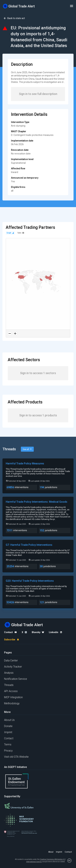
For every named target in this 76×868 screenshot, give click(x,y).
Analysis (9, 673)
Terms (8, 744)
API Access (11, 691)
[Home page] (19, 6)
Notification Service (16, 679)
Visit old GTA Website (16, 757)
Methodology (12, 703)
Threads (9, 685)
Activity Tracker (13, 667)
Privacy (8, 751)
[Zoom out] (10, 334)
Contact (9, 738)
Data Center (11, 660)
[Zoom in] (15, 334)
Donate (8, 726)
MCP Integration (13, 697)
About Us (9, 720)
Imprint (8, 732)
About (51, 852)
